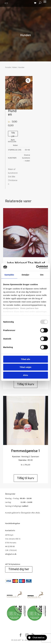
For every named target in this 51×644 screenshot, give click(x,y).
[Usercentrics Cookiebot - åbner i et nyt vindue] (36, 267)
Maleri (15, 67)
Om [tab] (42, 275)
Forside (8, 67)
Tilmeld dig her (19, 569)
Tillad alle (25, 359)
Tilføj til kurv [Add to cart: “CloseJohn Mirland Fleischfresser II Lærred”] (26, 384)
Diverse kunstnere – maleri (26, 158)
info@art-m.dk (11, 554)
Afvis (26, 375)
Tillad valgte (25, 367)
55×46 (27, 150)
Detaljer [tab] (26, 275)
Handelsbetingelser (13, 523)
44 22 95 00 (10, 546)
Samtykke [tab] (9, 275)
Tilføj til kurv (13, 134)
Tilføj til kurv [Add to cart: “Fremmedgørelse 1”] (26, 478)
